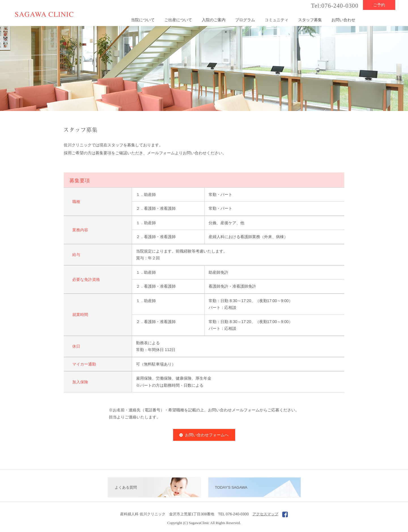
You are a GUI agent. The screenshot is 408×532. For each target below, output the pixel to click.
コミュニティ (277, 20)
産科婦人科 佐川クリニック (143, 514)
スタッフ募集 (310, 20)
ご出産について (178, 20)
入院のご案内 (214, 20)
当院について (143, 20)
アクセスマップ (265, 514)
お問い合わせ (343, 20)
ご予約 (379, 5)
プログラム (245, 20)
